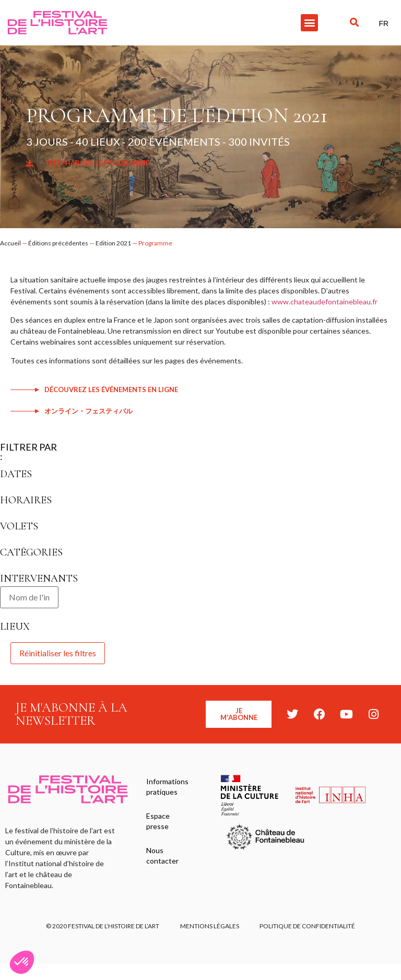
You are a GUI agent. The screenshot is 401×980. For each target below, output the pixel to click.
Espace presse (158, 821)
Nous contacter (162, 855)
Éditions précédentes (58, 243)
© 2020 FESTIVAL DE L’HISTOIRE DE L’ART (103, 926)
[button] (309, 23)
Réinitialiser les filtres (58, 653)
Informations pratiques (167, 787)
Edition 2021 (113, 243)
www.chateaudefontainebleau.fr (325, 302)
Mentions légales (210, 926)
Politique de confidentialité (308, 926)
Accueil (10, 243)
